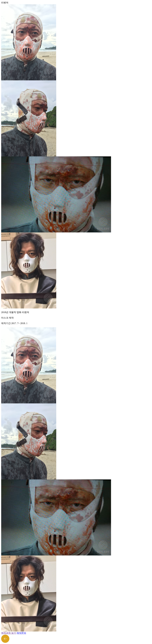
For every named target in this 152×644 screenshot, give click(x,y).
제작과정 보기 (9, 633)
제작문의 (21, 633)
